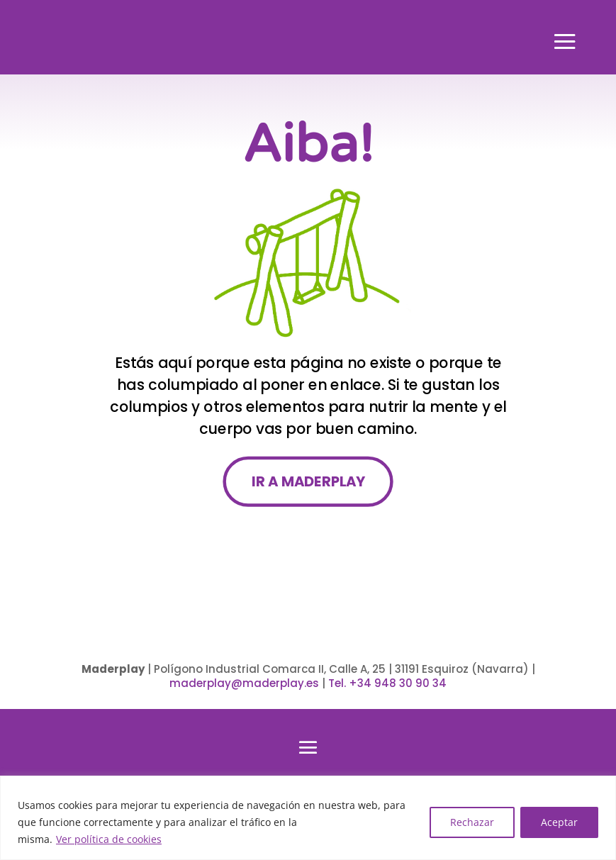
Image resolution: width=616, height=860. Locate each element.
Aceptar (559, 822)
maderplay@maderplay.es (244, 683)
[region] (308, 818)
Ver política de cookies (109, 839)
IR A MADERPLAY (308, 481)
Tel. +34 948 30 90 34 (387, 683)
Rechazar (472, 822)
